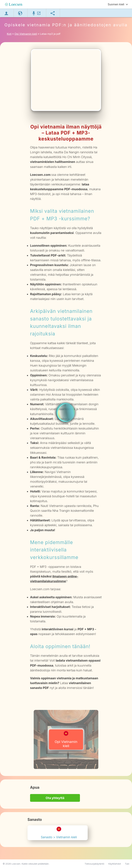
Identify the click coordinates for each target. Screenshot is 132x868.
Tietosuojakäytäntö (94, 864)
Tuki (127, 864)
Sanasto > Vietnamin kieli (59, 833)
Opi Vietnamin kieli (66, 740)
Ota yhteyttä (55, 798)
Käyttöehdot (115, 864)
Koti (9, 34)
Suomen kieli (116, 4)
